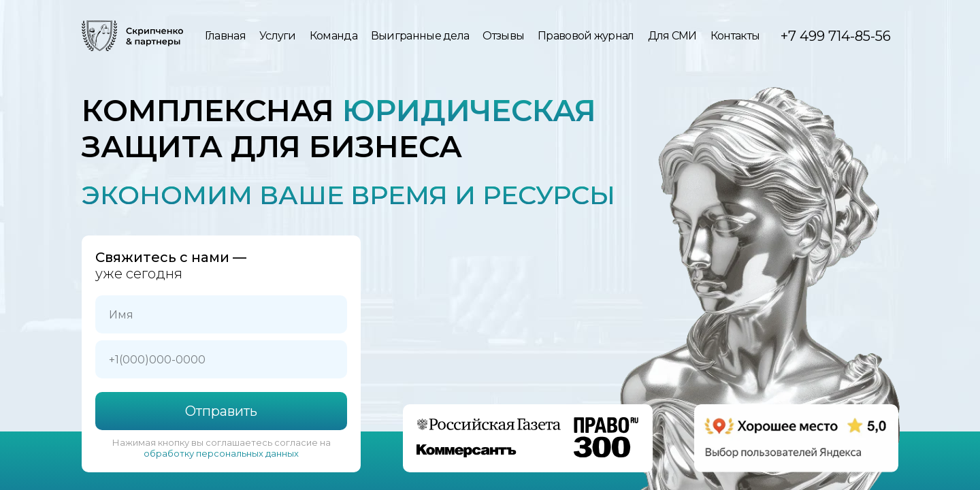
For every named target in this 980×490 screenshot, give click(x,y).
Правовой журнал (586, 36)
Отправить (221, 411)
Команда (333, 36)
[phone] (221, 359)
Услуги (278, 36)
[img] (133, 36)
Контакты (735, 36)
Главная (225, 36)
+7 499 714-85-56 (836, 36)
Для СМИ (672, 36)
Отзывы (503, 36)
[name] (221, 314)
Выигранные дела (420, 36)
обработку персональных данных (221, 453)
